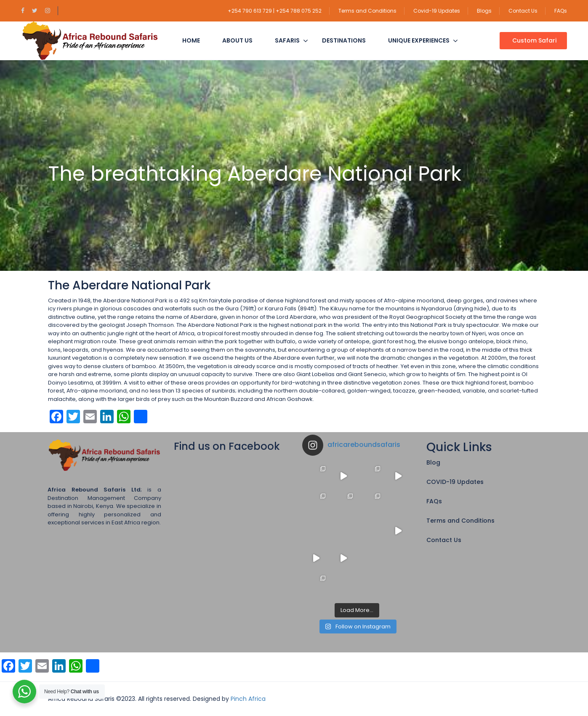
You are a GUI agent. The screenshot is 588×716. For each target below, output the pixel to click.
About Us (237, 40)
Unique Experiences (419, 40)
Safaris (287, 40)
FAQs (561, 11)
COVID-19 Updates (455, 482)
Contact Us (523, 11)
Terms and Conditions (367, 11)
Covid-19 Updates (437, 11)
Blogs (484, 11)
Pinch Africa (248, 699)
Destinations (344, 40)
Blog (433, 462)
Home (191, 40)
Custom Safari (534, 40)
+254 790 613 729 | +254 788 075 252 (275, 11)
